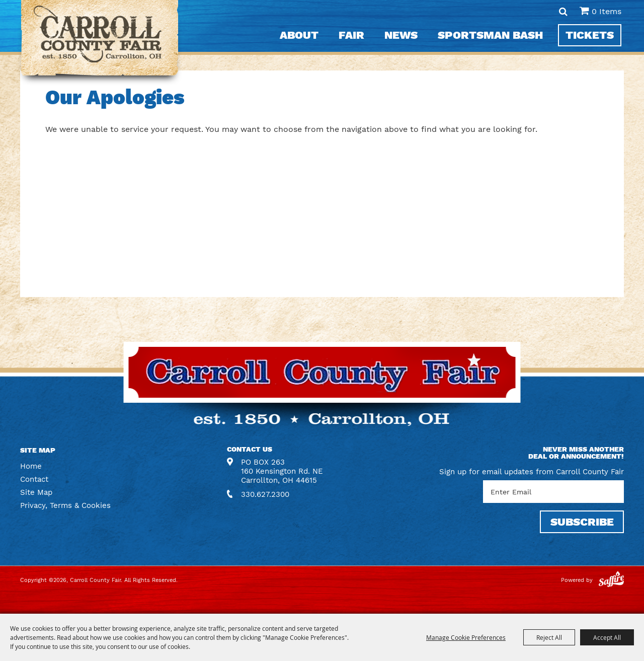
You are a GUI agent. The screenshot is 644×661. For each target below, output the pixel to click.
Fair (351, 35)
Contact (34, 479)
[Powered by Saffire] (611, 580)
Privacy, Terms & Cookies (65, 505)
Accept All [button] (607, 637)
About (299, 35)
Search (563, 12)
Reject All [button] (549, 637)
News (401, 35)
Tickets (590, 35)
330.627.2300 (265, 494)
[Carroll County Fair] (100, 43)
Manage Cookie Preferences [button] (466, 637)
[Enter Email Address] (553, 492)
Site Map (36, 492)
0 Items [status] (607, 11)
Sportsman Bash (490, 35)
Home (31, 466)
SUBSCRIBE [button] (582, 522)
